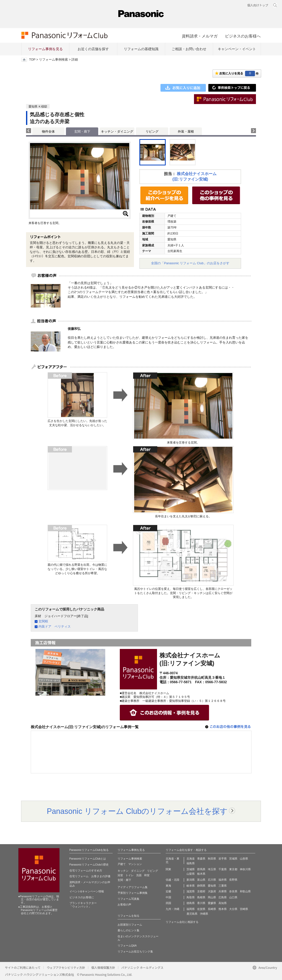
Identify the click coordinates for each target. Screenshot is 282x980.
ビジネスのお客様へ (243, 36)
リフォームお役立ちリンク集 (135, 951)
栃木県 (201, 874)
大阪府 (212, 891)
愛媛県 (212, 903)
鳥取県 (191, 897)
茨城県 (191, 869)
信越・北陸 (172, 880)
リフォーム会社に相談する (182, 922)
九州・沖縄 (172, 909)
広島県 (223, 897)
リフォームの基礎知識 (141, 49)
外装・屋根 (186, 132)
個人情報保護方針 (103, 967)
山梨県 (191, 874)
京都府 (201, 891)
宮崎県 (244, 909)
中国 (168, 897)
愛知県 (212, 886)
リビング (152, 132)
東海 (168, 886)
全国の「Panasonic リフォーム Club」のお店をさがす (190, 263)
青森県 (201, 859)
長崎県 (212, 909)
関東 (168, 869)
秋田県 (212, 859)
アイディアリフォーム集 (133, 887)
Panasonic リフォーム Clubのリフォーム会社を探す (137, 811)
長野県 (233, 880)
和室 (147, 875)
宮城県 (233, 859)
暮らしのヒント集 (128, 930)
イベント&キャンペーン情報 (87, 891)
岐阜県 (191, 886)
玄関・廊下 (124, 880)
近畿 (168, 891)
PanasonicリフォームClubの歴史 (89, 865)
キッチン (123, 871)
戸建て (122, 864)
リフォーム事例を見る (45, 49)
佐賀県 (201, 909)
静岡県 (201, 886)
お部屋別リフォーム (130, 925)
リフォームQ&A (127, 945)
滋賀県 (191, 891)
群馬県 (201, 869)
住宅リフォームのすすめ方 (86, 870)
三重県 (223, 886)
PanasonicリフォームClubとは (88, 859)
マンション (135, 864)
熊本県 (223, 909)
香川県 (201, 903)
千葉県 (223, 869)
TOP (32, 60)
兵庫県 (223, 891)
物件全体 (48, 132)
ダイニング (138, 871)
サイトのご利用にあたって (23, 967)
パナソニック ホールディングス (142, 967)
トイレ (130, 875)
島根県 (201, 897)
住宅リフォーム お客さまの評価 (90, 876)
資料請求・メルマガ (200, 36)
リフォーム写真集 (128, 899)
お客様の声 (124, 905)
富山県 (201, 880)
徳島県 (191, 903)
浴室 (120, 875)
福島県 (191, 863)
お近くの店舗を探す (93, 49)
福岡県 (191, 909)
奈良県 (233, 891)
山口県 (233, 897)
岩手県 (223, 859)
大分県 (233, 909)
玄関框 (43, 621)
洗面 (139, 875)
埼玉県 (212, 869)
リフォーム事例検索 (53, 60)
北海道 (191, 859)
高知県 (223, 903)
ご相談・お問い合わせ (189, 49)
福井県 (223, 880)
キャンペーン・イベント (237, 49)
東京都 (233, 869)
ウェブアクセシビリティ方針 (66, 967)
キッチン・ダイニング (117, 132)
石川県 (212, 880)
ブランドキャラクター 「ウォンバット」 (83, 905)
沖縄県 (204, 914)
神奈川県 (245, 869)
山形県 (244, 859)
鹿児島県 (192, 914)
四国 (168, 903)
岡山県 (212, 897)
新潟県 (191, 880)
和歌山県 (245, 891)
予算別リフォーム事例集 (133, 893)
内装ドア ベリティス (55, 626)
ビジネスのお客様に (82, 897)
